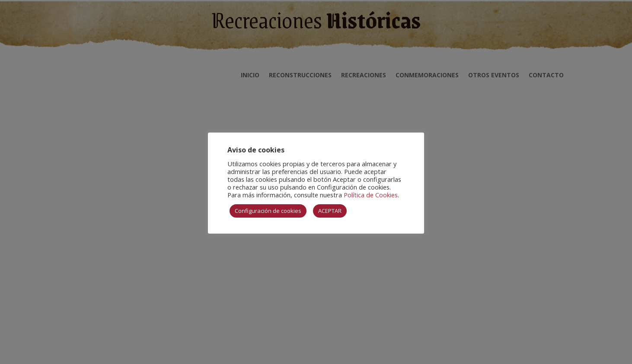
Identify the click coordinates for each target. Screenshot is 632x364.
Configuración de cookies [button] (268, 211)
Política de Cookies (371, 195)
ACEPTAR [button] (330, 211)
